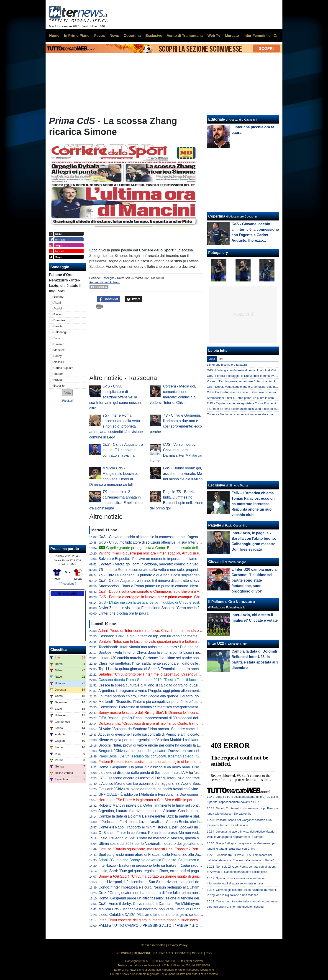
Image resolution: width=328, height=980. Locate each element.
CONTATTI (182, 953)
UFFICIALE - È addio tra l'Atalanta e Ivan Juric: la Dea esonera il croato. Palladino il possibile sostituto (181, 794)
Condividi (108, 299)
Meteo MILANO (67, 594)
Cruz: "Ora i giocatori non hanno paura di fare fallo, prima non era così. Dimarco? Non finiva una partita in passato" (191, 893)
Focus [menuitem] (99, 36)
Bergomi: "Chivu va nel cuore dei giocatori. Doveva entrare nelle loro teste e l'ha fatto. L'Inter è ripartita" (182, 751)
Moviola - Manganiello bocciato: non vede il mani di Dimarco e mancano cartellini (168, 909)
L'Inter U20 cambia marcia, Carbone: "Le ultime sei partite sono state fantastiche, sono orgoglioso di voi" (183, 658)
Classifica (59, 650)
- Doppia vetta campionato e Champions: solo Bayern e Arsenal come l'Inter (164, 591)
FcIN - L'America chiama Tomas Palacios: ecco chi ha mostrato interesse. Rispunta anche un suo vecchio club (254, 504)
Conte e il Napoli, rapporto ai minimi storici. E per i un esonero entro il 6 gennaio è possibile (179, 827)
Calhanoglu (61, 332)
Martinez (59, 350)
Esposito (59, 386)
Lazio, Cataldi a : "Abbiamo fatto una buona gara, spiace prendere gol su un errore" (171, 915)
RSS (209, 953)
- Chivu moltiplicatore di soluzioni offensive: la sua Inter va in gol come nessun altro (115, 397)
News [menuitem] (114, 36)
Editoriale (217, 119)
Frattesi (58, 380)
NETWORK (124, 953)
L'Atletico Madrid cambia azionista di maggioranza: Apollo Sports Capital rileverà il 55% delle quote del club (185, 784)
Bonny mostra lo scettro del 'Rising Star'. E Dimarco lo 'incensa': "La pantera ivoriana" (168, 713)
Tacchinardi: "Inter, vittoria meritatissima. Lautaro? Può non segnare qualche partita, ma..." (171, 647)
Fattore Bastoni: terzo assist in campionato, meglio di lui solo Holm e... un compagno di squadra (176, 762)
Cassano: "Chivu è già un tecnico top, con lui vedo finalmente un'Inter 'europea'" (163, 636)
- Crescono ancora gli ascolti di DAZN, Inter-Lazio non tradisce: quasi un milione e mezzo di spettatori (183, 778)
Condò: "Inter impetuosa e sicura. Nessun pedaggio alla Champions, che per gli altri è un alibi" (175, 887)
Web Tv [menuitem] (214, 36)
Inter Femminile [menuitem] (257, 36)
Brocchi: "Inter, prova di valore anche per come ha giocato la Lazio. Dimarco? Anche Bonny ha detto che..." (185, 745)
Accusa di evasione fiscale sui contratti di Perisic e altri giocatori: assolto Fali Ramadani (169, 734)
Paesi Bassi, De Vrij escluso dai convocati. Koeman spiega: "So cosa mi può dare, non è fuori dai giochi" (183, 756)
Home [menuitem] (54, 36)
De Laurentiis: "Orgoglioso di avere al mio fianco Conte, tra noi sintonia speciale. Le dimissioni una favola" (184, 723)
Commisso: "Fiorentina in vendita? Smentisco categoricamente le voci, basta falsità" (166, 707)
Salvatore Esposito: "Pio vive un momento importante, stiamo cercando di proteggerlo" (168, 559)
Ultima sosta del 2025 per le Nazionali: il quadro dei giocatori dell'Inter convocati (163, 844)
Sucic (57, 338)
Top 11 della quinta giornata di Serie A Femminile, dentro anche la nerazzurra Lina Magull (170, 669)
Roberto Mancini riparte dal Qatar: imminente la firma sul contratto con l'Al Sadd (163, 805)
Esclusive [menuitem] (154, 36)
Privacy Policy (178, 945)
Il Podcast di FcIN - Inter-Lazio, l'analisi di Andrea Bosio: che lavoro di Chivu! (160, 822)
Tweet (134, 299)
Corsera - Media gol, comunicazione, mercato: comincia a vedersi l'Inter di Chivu (259, 414)
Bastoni (58, 314)
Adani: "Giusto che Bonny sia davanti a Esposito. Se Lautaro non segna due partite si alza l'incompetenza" (184, 860)
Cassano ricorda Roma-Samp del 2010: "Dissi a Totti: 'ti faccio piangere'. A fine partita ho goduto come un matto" (189, 680)
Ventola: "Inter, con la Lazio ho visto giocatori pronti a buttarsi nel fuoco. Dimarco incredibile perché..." (181, 642)
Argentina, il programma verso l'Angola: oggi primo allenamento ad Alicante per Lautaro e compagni (179, 691)
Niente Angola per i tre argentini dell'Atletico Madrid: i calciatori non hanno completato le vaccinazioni (180, 740)
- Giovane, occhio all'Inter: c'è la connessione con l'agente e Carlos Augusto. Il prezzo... (173, 537)
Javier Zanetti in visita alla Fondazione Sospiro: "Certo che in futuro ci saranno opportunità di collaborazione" (186, 608)
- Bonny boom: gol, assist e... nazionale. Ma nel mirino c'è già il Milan (183, 474)
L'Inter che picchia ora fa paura (124, 613)
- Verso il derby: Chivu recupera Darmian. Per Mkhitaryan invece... (156, 904)
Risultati (67, 401)
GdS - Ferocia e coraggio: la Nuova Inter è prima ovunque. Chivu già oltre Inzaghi (259, 376)
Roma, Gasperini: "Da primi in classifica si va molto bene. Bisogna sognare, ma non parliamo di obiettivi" (183, 767)
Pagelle (215, 525)
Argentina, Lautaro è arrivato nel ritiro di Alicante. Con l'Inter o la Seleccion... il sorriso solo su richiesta (181, 811)
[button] (67, 393)
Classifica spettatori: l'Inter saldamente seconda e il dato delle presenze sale (160, 663)
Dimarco (59, 344)
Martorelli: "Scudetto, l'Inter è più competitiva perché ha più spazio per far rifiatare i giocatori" (173, 702)
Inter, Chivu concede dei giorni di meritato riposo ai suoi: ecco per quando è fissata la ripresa (173, 920)
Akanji (58, 303)
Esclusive (217, 485)
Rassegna (108, 278)
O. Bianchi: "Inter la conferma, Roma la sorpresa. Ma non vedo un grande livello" (164, 833)
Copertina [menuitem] (132, 36)
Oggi (212, 359)
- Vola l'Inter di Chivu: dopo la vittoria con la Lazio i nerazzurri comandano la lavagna (174, 652)
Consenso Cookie (153, 945)
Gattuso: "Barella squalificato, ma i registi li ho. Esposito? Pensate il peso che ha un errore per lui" (178, 849)
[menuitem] (275, 36)
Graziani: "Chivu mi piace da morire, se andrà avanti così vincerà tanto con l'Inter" (164, 789)
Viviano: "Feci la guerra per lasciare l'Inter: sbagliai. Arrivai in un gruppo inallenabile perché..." (174, 553)
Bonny (58, 356)
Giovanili (216, 562)
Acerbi (58, 308)
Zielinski (59, 362)
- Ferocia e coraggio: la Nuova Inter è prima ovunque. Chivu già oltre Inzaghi (164, 597)
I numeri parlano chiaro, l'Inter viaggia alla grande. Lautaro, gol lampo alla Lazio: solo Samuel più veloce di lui (187, 696)
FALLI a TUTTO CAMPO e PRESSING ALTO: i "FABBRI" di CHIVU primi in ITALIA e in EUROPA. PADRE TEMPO (191, 926)
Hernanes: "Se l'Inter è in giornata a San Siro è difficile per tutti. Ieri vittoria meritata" (166, 800)
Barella (58, 326)
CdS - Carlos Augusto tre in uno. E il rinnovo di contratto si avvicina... (251, 392)
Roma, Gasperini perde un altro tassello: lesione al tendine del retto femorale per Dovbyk (170, 898)
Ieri (220, 359)
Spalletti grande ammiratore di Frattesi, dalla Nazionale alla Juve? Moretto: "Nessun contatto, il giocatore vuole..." (190, 855)
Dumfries (59, 320)
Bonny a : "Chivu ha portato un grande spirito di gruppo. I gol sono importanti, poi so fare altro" (183, 876)
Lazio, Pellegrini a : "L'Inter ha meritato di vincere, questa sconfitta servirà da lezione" (170, 838)
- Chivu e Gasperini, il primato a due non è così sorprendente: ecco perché (162, 575)
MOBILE (197, 953)
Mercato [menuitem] (232, 36)
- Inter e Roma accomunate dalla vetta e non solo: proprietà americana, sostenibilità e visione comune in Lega (116, 426)
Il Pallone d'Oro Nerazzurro (232, 602)
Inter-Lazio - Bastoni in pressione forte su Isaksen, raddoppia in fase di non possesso (173, 865)
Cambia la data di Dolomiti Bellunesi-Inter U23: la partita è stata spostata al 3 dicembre (169, 816)
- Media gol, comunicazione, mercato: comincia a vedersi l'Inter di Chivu (164, 564)
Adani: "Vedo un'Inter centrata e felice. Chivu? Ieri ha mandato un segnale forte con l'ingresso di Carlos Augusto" (189, 631)
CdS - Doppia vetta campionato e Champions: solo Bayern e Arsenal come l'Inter (259, 387)
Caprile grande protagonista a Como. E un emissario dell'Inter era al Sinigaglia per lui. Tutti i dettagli (183, 548)
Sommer (59, 297)
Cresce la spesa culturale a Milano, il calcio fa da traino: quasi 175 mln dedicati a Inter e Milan (174, 685)
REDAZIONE (142, 953)
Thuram (59, 374)
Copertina (217, 216)
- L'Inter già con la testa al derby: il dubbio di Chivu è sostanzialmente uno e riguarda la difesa (178, 602)
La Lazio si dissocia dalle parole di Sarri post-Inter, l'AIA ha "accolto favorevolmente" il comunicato (178, 773)
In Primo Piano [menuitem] (77, 36)
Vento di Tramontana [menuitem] (185, 36)
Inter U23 (216, 644)
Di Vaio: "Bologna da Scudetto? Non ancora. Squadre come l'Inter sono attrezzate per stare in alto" (178, 729)
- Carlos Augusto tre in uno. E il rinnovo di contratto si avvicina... (123, 450)
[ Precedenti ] (67, 584)
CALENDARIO (163, 953)
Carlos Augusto (63, 368)
